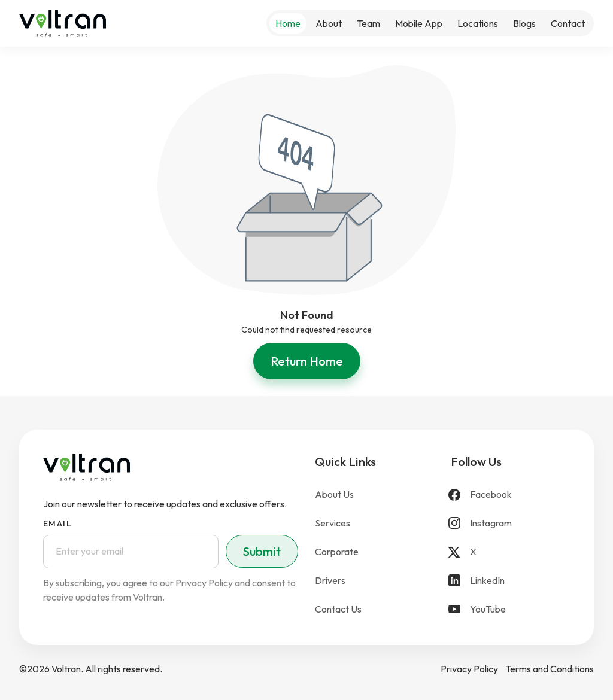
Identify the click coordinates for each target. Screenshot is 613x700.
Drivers (330, 580)
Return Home (307, 361)
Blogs (524, 23)
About (329, 23)
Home (288, 23)
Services (333, 523)
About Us (334, 494)
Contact (568, 23)
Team (368, 23)
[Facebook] (510, 494)
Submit (262, 551)
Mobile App (419, 23)
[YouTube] (510, 609)
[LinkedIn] (510, 580)
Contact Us (338, 609)
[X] (510, 552)
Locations (478, 23)
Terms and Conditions (550, 669)
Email (57, 524)
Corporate (337, 552)
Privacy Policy (469, 669)
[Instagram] (510, 523)
